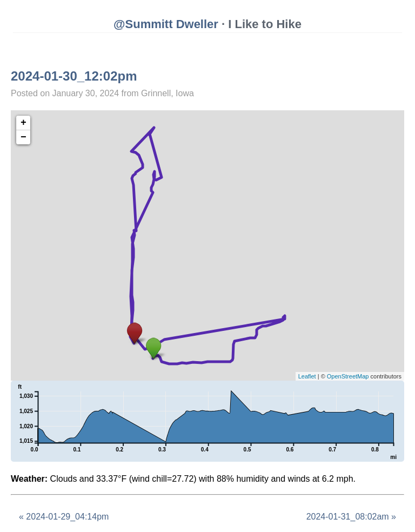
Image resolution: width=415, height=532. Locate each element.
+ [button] (24, 123)
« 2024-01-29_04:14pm (64, 517)
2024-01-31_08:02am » (351, 517)
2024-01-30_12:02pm (74, 76)
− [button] (24, 137)
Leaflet (307, 376)
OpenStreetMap (348, 376)
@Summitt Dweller (166, 24)
